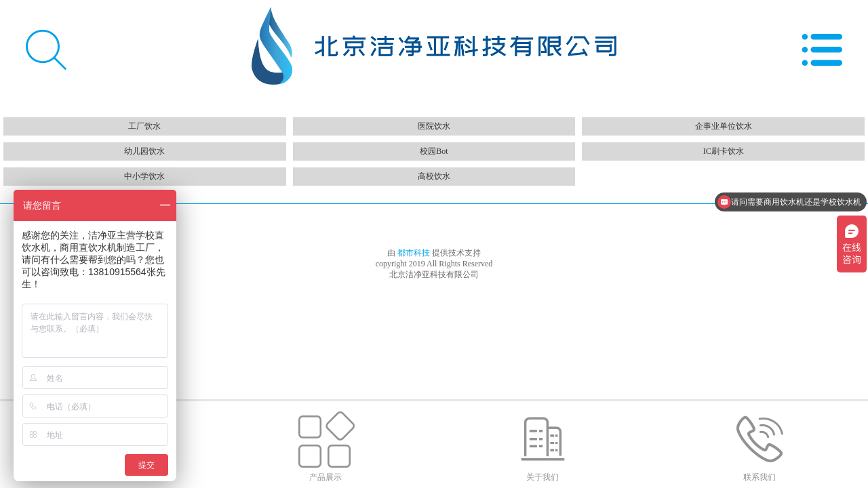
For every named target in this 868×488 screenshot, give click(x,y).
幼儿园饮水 (144, 151)
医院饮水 (434, 126)
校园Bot (434, 151)
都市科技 (415, 253)
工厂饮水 (144, 126)
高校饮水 (434, 176)
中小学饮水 (144, 176)
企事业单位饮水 (724, 126)
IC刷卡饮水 (724, 151)
